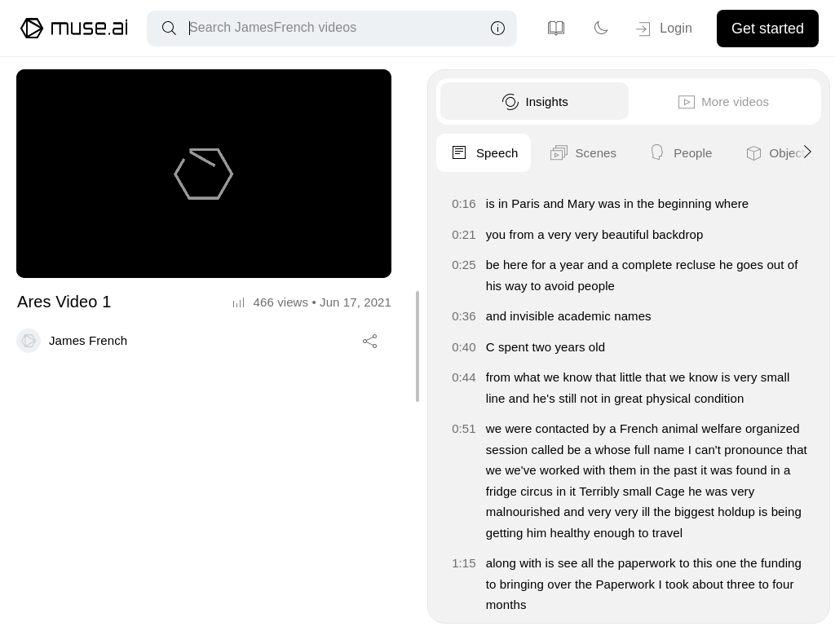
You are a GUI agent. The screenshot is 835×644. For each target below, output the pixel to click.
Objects (761, 153)
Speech (468, 153)
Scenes (567, 153)
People (664, 153)
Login (663, 29)
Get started (768, 29)
